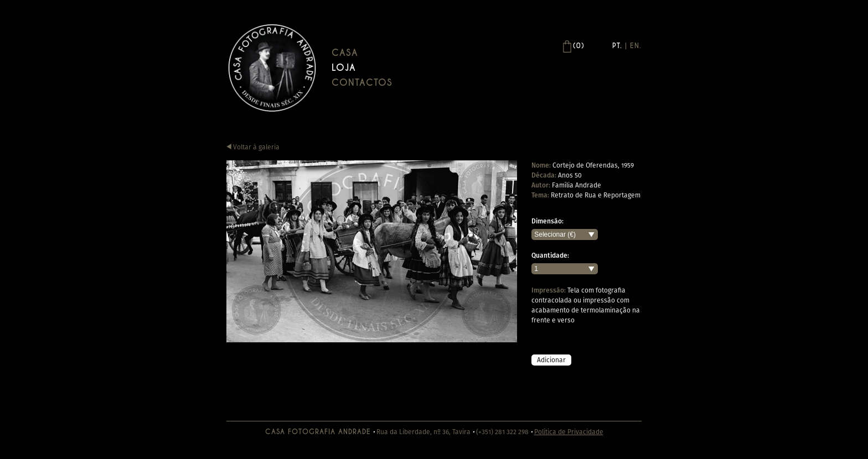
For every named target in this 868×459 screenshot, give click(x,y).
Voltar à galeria (253, 147)
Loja (344, 68)
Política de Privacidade (569, 432)
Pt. (617, 46)
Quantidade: (550, 255)
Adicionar (551, 360)
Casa (345, 53)
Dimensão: (547, 221)
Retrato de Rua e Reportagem (596, 195)
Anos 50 (570, 175)
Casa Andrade (272, 68)
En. (636, 46)
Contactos (362, 83)
